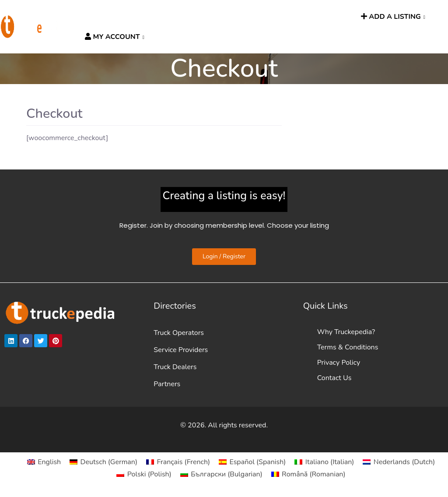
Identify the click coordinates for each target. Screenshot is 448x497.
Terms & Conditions (348, 347)
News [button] (253, 17)
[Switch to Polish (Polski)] (144, 474)
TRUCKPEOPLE (297, 17)
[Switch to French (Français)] (178, 462)
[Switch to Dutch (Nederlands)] (399, 462)
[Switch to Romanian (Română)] (308, 474)
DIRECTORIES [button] (131, 17)
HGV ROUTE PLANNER (199, 17)
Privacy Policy (339, 363)
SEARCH (340, 17)
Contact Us (334, 378)
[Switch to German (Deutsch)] (103, 462)
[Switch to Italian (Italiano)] (324, 462)
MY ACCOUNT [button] (112, 37)
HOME (93, 17)
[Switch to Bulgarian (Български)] (221, 474)
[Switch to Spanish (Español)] (252, 462)
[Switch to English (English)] (44, 462)
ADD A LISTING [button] (391, 17)
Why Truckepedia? (346, 332)
